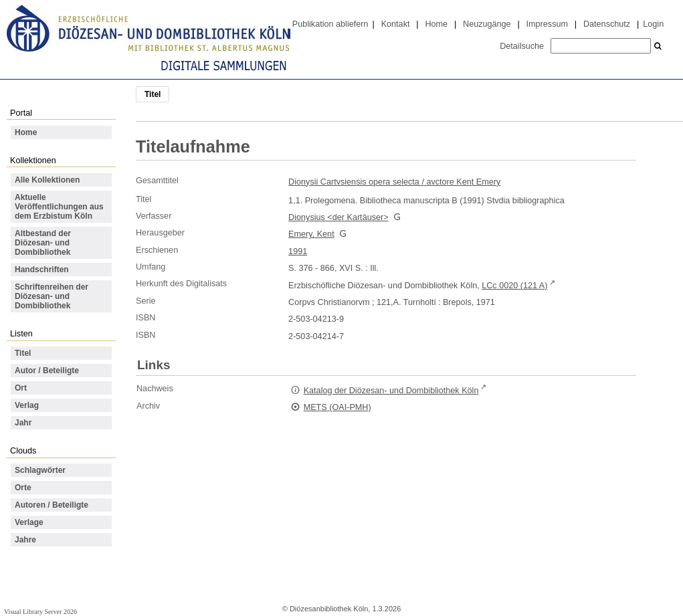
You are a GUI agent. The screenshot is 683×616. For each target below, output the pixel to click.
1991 (298, 251)
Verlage (29, 522)
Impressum (547, 24)
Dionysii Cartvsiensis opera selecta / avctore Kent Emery (394, 182)
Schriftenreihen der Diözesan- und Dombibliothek (52, 296)
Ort (21, 388)
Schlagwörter (40, 470)
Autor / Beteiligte (47, 371)
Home (436, 24)
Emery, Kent (311, 234)
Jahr (23, 423)
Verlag (27, 405)
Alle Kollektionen (47, 180)
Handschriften (42, 270)
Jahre (25, 540)
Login (653, 24)
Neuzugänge (487, 24)
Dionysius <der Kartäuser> (338, 217)
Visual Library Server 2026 (40, 612)
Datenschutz (607, 24)
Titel (23, 353)
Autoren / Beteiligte (52, 505)
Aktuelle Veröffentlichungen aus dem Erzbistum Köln (59, 207)
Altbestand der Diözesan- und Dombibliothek (43, 243)
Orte (23, 488)
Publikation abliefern (330, 24)
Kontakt (396, 24)
